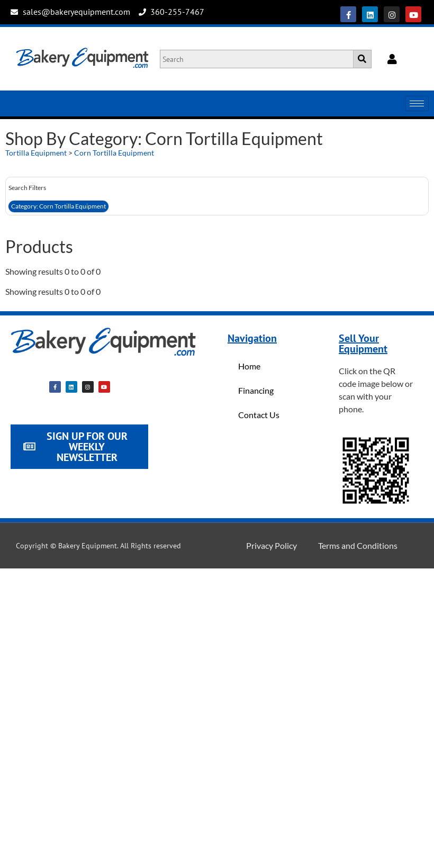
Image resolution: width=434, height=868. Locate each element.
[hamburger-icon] (417, 103)
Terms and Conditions (358, 545)
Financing (256, 390)
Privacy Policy (272, 545)
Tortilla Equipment (36, 153)
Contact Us (259, 415)
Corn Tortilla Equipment (114, 153)
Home (249, 366)
